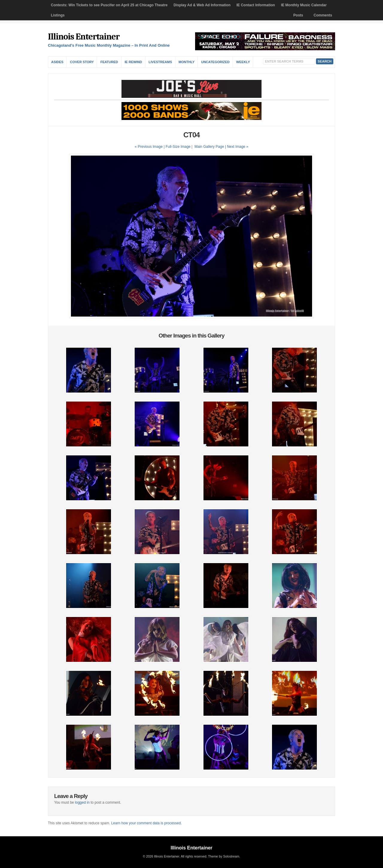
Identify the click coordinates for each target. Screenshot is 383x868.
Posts (298, 15)
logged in (82, 802)
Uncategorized (215, 62)
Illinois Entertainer (84, 37)
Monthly (187, 62)
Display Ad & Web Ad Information (202, 5)
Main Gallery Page (209, 147)
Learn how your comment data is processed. (146, 823)
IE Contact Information (256, 5)
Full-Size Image (178, 147)
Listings (58, 15)
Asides (57, 62)
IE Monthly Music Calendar (304, 5)
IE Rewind (133, 62)
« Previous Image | (150, 147)
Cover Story (82, 62)
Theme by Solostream (224, 856)
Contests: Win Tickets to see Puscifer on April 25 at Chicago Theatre (109, 5)
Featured (109, 62)
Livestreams (160, 62)
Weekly (243, 62)
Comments (323, 15)
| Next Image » (237, 147)
